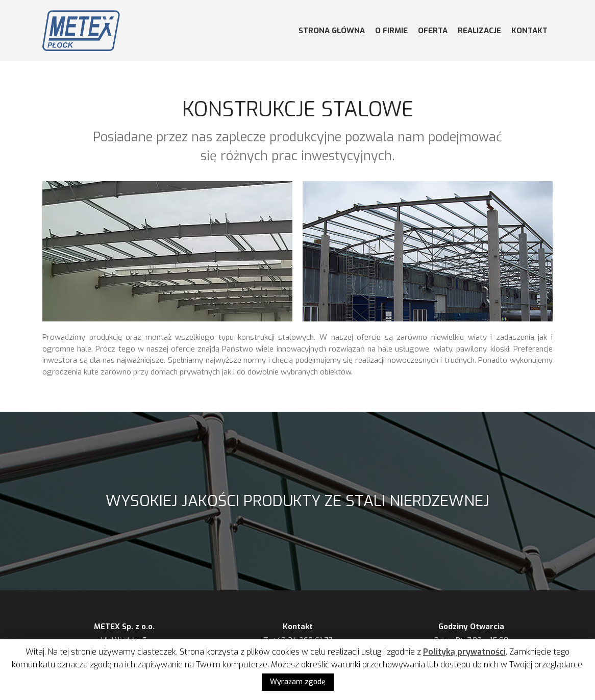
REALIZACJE (479, 31)
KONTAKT (529, 31)
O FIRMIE (391, 31)
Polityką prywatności (464, 652)
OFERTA (433, 31)
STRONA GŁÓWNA (332, 31)
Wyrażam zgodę (298, 682)
